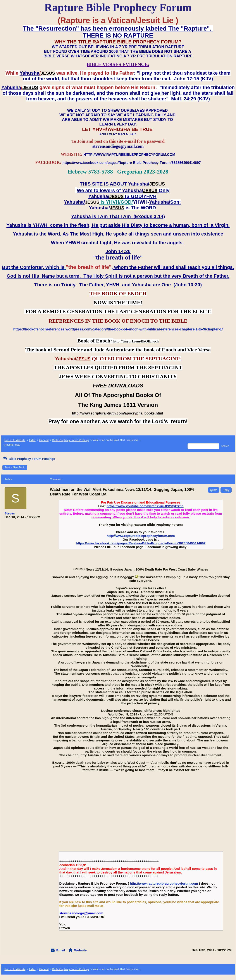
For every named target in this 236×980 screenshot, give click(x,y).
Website (80, 950)
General (44, 440)
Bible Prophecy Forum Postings (71, 440)
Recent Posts (12, 445)
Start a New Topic (15, 468)
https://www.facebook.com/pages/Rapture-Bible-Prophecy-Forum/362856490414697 (141, 543)
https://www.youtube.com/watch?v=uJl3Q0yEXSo (145, 506)
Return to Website (15, 440)
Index (32, 440)
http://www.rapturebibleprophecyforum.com (141, 536)
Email (61, 950)
